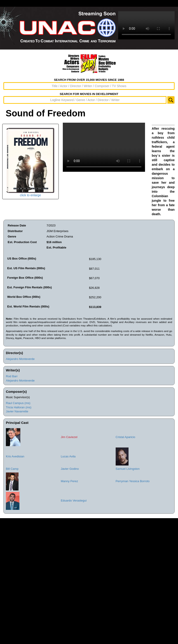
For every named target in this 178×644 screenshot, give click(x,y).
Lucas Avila (68, 456)
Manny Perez (69, 481)
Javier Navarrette (17, 411)
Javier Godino (70, 469)
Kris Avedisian (15, 456)
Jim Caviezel (69, 437)
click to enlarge (30, 162)
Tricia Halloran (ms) (19, 407)
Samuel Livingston (128, 469)
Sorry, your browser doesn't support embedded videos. (146, 25)
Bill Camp (12, 469)
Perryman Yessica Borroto (133, 481)
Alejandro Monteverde (20, 359)
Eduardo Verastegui (74, 501)
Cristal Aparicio (125, 437)
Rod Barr (12, 376)
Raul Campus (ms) (18, 403)
